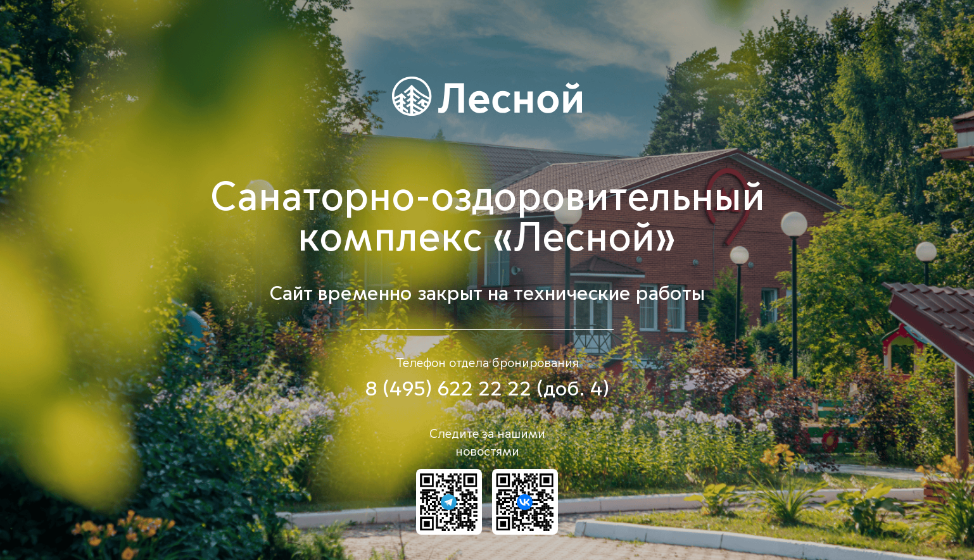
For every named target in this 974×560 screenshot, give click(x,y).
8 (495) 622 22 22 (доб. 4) (487, 389)
